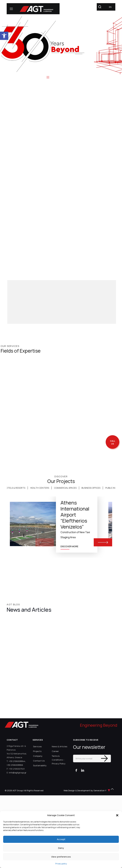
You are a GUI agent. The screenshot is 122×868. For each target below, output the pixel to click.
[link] (4, 36)
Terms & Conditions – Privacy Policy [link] (59, 760)
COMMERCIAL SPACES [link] (65, 488)
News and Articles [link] (29, 610)
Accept (61, 839)
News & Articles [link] (59, 746)
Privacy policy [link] (61, 864)
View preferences (61, 857)
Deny (61, 848)
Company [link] (38, 756)
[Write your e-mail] (92, 758)
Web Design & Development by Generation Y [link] (87, 790)
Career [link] (55, 751)
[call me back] (112, 443)
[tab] (15, 488)
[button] (117, 815)
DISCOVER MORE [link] (69, 546)
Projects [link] (37, 751)
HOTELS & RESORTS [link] (15, 488)
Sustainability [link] (40, 765)
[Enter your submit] (104, 758)
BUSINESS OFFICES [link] (91, 488)
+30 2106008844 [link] (17, 761)
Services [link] (37, 746)
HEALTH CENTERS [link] (40, 488)
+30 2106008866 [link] (15, 765)
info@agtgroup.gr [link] (18, 773)
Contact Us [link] (39, 761)
